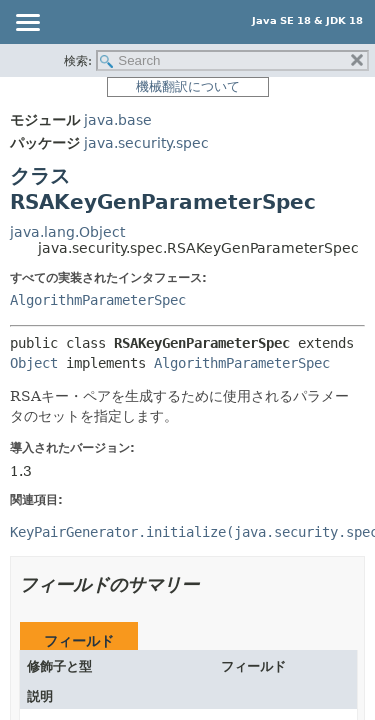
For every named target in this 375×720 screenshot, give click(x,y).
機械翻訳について (188, 86)
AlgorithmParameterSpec (98, 300)
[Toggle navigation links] (27, 24)
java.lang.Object (67, 232)
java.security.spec (146, 143)
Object (34, 363)
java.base (118, 120)
